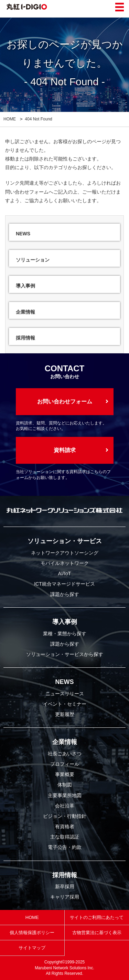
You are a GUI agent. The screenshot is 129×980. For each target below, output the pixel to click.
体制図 (65, 785)
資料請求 (65, 450)
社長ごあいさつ (65, 754)
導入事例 (65, 622)
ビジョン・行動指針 (65, 816)
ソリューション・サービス (65, 541)
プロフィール (65, 764)
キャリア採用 (65, 897)
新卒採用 (65, 886)
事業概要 (65, 774)
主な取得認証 (65, 837)
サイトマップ (32, 948)
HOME (10, 119)
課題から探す (65, 594)
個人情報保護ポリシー (32, 933)
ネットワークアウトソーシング (65, 553)
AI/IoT (64, 574)
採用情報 (65, 875)
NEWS (65, 682)
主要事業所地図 (65, 795)
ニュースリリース (65, 694)
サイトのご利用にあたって (97, 917)
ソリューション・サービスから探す (65, 654)
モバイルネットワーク (65, 563)
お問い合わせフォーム (65, 401)
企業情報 (65, 742)
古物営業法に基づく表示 (97, 933)
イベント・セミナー (65, 704)
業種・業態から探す (65, 634)
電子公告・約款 (65, 847)
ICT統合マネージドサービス (64, 584)
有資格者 (65, 826)
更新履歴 (65, 714)
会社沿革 (65, 806)
